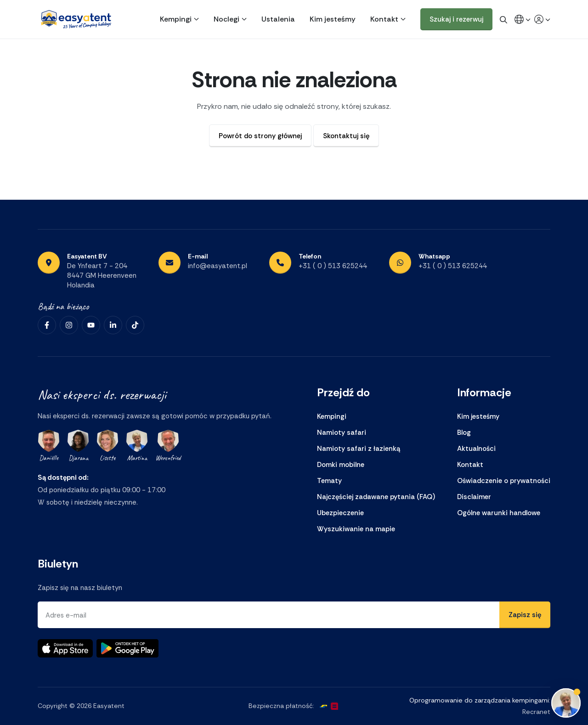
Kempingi (176, 19)
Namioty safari (342, 433)
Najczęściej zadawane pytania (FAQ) (376, 497)
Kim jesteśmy (333, 19)
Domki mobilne (341, 465)
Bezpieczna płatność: (281, 706)
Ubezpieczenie (340, 513)
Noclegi (226, 19)
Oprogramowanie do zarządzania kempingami (479, 700)
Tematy (329, 481)
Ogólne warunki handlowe (499, 513)
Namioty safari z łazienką (359, 449)
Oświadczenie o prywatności (504, 481)
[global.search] (503, 19)
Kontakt (384, 19)
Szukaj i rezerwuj (456, 19)
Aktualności (476, 449)
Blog (464, 433)
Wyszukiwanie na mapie (356, 529)
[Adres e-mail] (269, 615)
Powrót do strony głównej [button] (260, 136)
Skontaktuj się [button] (346, 136)
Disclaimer (474, 497)
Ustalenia (278, 19)
